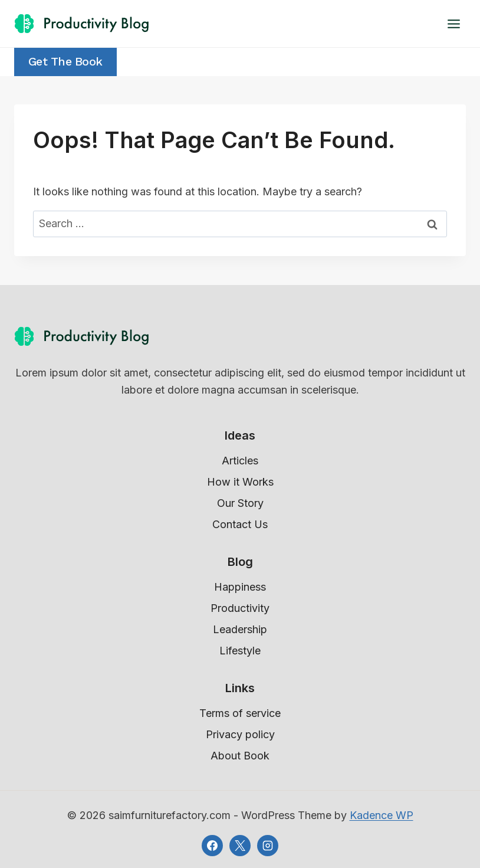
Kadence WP (382, 815)
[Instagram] (268, 846)
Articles (240, 461)
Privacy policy (240, 734)
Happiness (240, 587)
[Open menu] (453, 24)
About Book (240, 756)
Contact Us (240, 524)
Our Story (240, 503)
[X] (240, 846)
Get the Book (65, 62)
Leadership (240, 629)
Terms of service (240, 713)
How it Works (240, 482)
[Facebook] (212, 846)
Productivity (240, 608)
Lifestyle (240, 651)
